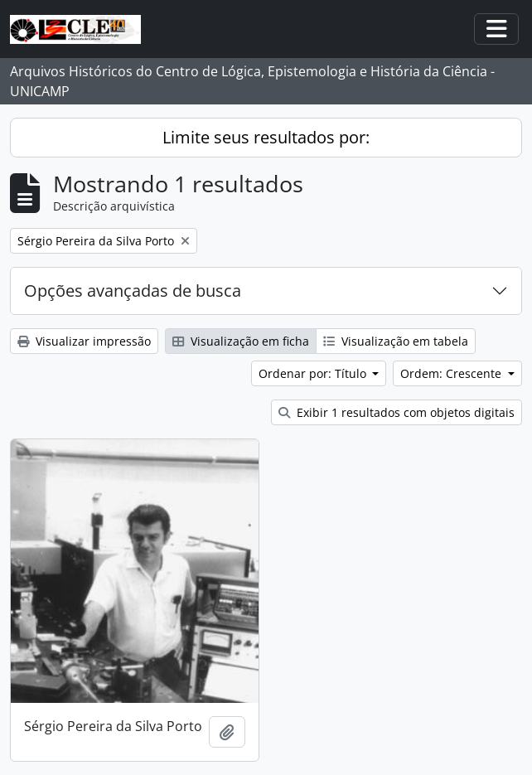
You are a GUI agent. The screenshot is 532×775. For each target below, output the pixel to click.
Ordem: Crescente (452, 373)
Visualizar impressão (84, 341)
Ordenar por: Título (314, 373)
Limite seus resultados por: (266, 137)
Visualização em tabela (396, 341)
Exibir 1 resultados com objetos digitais (397, 412)
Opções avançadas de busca (133, 291)
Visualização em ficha (241, 341)
